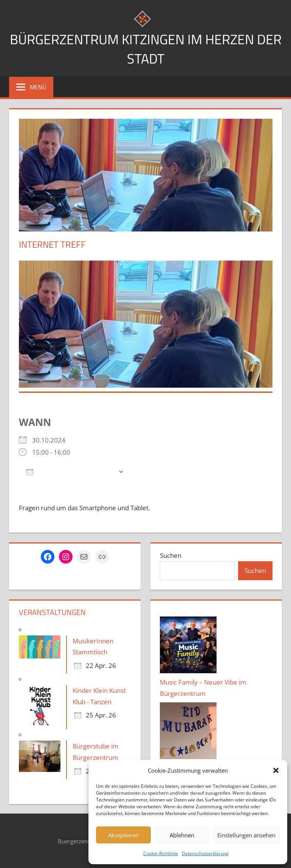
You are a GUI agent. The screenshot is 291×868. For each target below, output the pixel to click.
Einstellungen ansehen (246, 835)
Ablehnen (182, 835)
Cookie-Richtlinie (161, 853)
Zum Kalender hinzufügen (70, 471)
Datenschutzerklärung (205, 853)
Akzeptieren (123, 835)
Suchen (171, 555)
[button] (276, 770)
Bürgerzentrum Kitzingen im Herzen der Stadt (146, 49)
